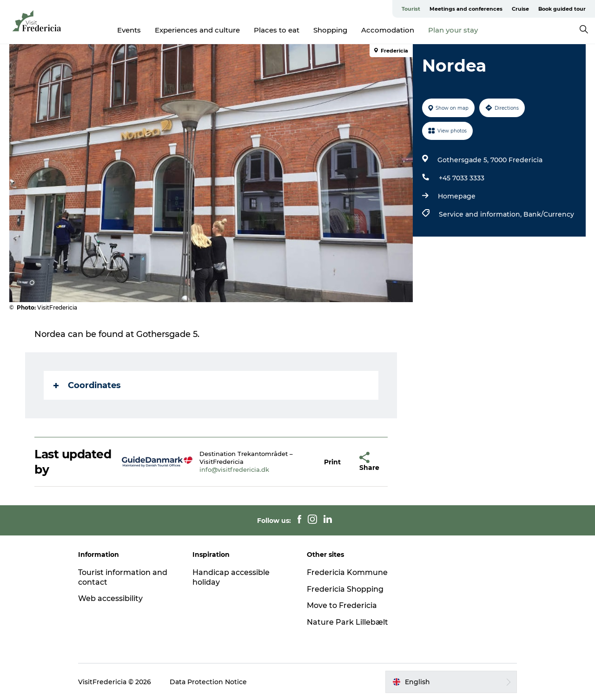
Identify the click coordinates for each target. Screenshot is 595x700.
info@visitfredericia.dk (234, 469)
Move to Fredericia (342, 605)
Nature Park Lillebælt (347, 622)
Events (129, 30)
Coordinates (87, 385)
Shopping (330, 30)
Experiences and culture (197, 30)
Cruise (520, 9)
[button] (332, 462)
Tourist (411, 9)
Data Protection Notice (208, 682)
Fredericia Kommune (347, 572)
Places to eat (277, 30)
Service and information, (481, 214)
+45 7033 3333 (462, 178)
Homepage (457, 196)
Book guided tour (562, 9)
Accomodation (388, 30)
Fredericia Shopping (345, 589)
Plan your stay (453, 30)
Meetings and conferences (466, 9)
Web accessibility (110, 598)
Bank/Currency (549, 214)
